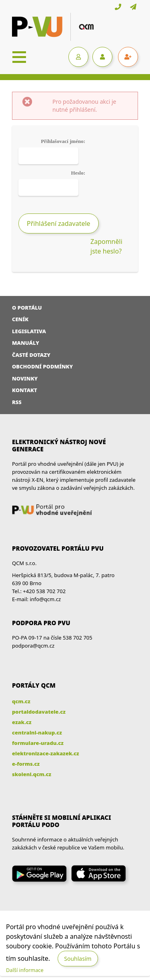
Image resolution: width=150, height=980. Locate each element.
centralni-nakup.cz (37, 732)
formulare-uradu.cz (38, 743)
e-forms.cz (26, 764)
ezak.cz (22, 722)
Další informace (25, 970)
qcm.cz (21, 701)
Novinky (25, 378)
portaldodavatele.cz (39, 712)
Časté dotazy (31, 355)
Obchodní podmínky (42, 366)
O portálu (27, 308)
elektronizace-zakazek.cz (46, 753)
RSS (17, 402)
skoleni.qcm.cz (32, 774)
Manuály (26, 343)
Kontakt (25, 390)
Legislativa (29, 331)
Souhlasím (78, 959)
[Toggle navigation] (19, 57)
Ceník (20, 319)
